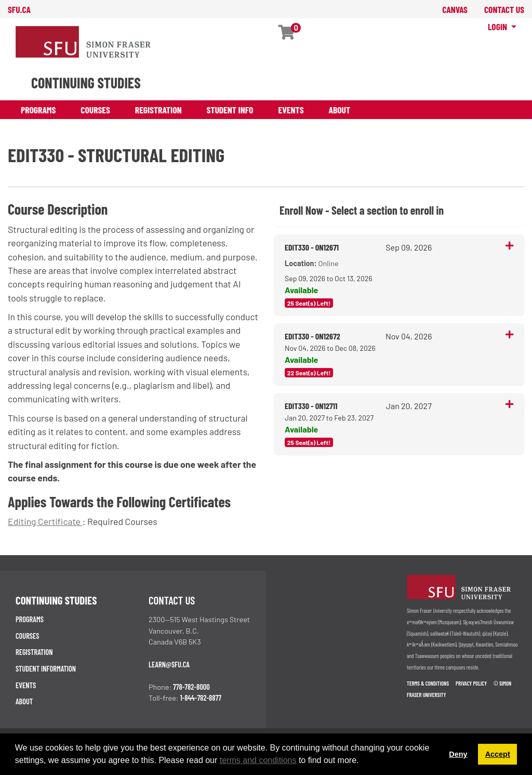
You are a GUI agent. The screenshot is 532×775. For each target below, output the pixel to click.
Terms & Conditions (428, 683)
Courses (95, 110)
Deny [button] (458, 754)
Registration (158, 110)
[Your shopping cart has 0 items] (287, 34)
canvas (455, 9)
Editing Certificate (45, 521)
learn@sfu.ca (169, 665)
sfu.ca (19, 9)
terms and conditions (258, 760)
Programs (38, 110)
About (340, 110)
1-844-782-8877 (201, 698)
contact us (504, 9)
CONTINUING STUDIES (86, 83)
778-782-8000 (191, 687)
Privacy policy (471, 683)
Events (291, 110)
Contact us (172, 600)
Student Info (230, 110)
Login (498, 27)
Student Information (46, 669)
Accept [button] (498, 754)
